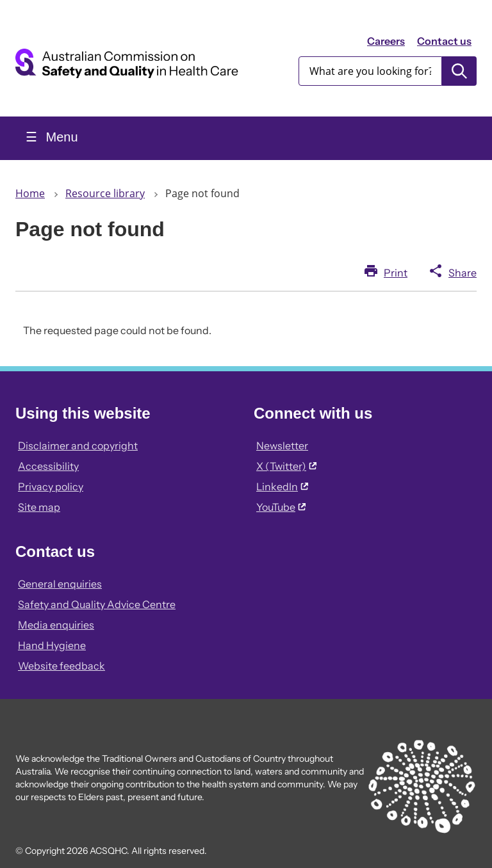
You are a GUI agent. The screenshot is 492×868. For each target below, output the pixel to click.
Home (30, 193)
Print (396, 273)
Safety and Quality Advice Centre (97, 604)
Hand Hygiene (52, 645)
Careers (386, 41)
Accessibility (48, 466)
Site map (39, 507)
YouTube (281, 507)
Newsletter (282, 446)
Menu (60, 137)
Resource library (105, 193)
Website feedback (61, 666)
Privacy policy (51, 486)
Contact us (444, 41)
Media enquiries (56, 625)
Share (463, 273)
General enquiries (60, 584)
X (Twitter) (286, 466)
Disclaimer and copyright (78, 446)
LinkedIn (282, 486)
